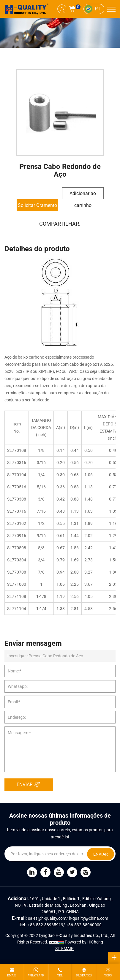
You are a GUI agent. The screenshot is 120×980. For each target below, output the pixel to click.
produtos (84, 975)
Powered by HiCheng (84, 942)
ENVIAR (30, 785)
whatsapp (36, 975)
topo (108, 975)
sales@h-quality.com (47, 918)
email (12, 975)
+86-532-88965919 (45, 925)
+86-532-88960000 (84, 925)
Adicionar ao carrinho (83, 195)
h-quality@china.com (89, 918)
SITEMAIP (64, 949)
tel (60, 975)
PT (98, 9)
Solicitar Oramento (37, 205)
